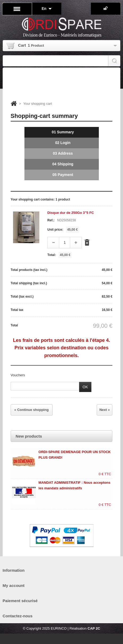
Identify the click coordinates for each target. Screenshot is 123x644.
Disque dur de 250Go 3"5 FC (71, 213)
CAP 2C (94, 628)
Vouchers (18, 375)
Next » (105, 410)
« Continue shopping (31, 410)
